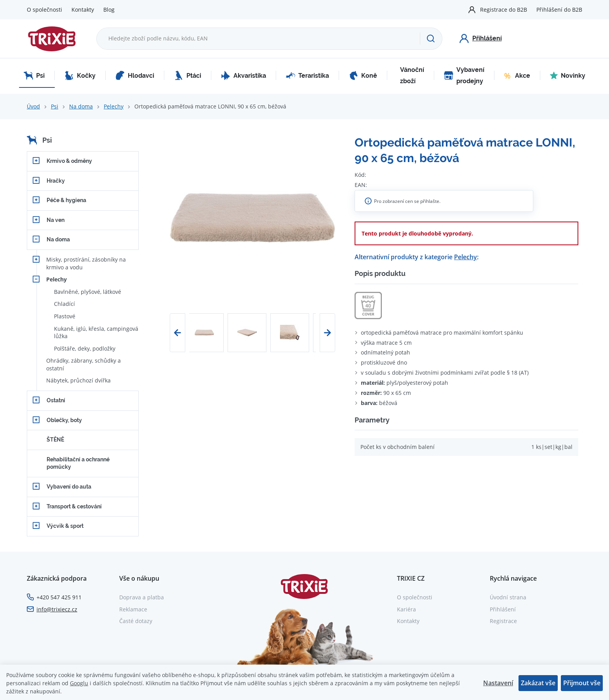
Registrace (503, 621)
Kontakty (83, 10)
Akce (517, 75)
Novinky (568, 75)
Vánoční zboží (412, 76)
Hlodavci (135, 75)
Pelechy (114, 106)
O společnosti (44, 10)
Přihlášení (503, 609)
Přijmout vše (582, 683)
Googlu (79, 683)
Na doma (81, 106)
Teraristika (307, 75)
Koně (363, 75)
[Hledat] (431, 38)
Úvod (33, 106)
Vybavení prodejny (464, 76)
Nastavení (498, 683)
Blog (109, 10)
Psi (34, 75)
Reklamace (133, 609)
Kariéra (406, 609)
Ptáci (188, 75)
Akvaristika (244, 75)
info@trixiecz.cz (57, 609)
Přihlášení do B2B (559, 10)
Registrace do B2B (504, 10)
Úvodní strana (508, 597)
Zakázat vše (538, 683)
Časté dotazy (136, 621)
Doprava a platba (142, 597)
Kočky (80, 75)
